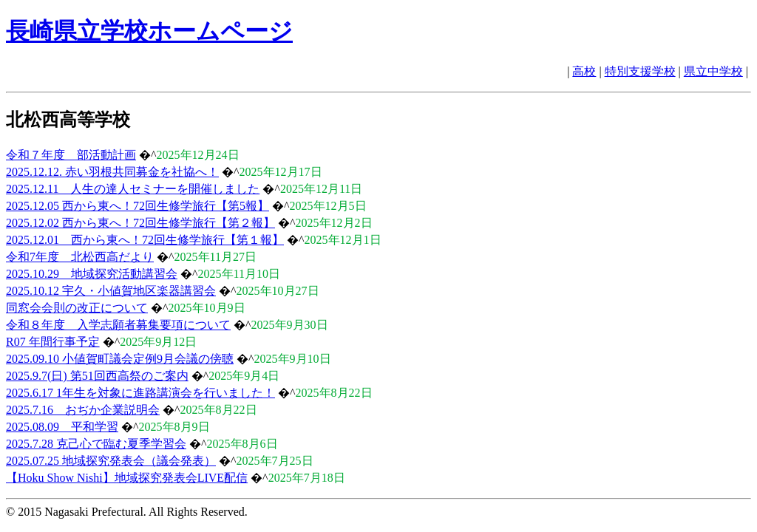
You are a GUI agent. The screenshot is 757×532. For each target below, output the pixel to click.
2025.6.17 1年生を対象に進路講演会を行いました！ (140, 393)
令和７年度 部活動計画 (71, 155)
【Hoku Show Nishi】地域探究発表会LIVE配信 (127, 478)
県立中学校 (713, 71)
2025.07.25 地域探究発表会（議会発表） (111, 461)
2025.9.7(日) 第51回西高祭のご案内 (97, 376)
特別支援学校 (640, 71)
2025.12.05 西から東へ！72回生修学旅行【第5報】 (138, 206)
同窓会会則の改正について (77, 308)
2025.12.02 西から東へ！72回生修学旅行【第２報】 (140, 223)
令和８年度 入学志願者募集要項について (118, 325)
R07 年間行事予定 (53, 342)
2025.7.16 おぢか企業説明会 (83, 410)
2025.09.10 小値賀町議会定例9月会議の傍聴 (120, 359)
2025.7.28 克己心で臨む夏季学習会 (96, 444)
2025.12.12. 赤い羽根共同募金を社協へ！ (112, 172)
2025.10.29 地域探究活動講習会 (92, 274)
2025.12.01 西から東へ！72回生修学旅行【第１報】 (145, 240)
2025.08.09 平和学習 (62, 427)
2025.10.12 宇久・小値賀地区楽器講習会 (111, 291)
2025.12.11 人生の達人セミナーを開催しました (133, 189)
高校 (584, 71)
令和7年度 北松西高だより (80, 257)
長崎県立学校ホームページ (149, 31)
